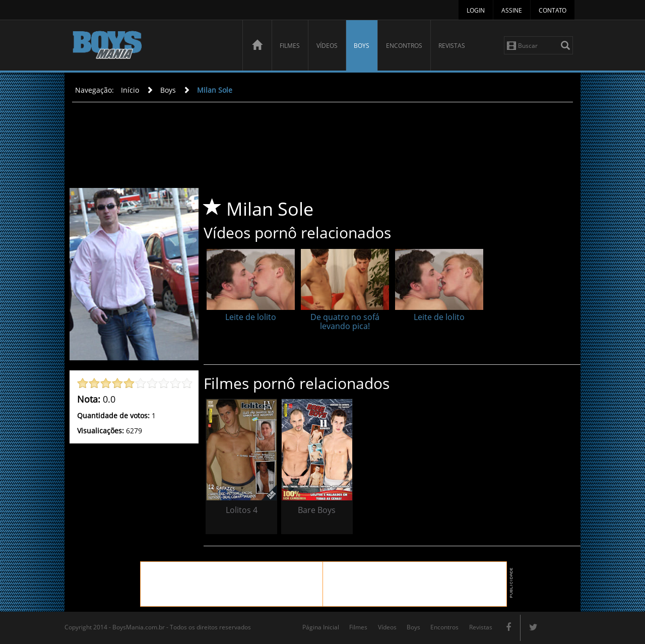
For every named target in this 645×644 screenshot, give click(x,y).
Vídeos (327, 46)
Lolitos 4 (242, 510)
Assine (512, 10)
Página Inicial (321, 627)
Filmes (290, 46)
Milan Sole (215, 90)
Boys (362, 46)
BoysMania (152, 47)
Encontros (404, 46)
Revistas (452, 46)
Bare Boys (317, 510)
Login (476, 10)
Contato (553, 10)
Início (130, 90)
